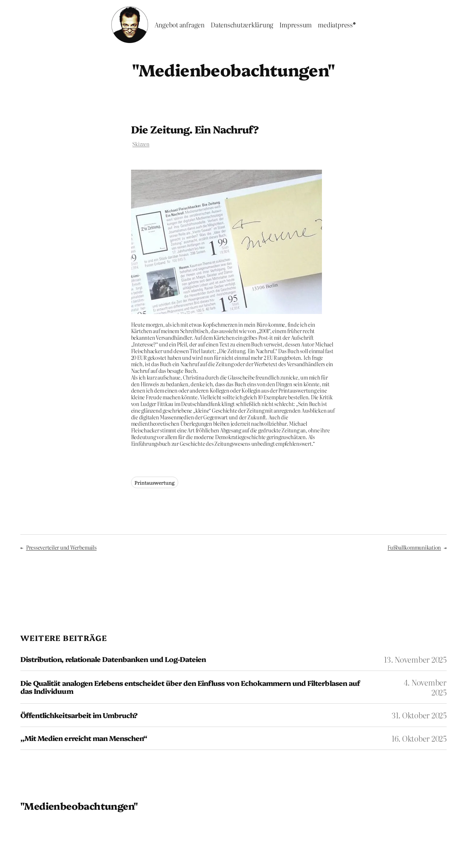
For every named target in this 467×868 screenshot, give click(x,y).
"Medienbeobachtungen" (233, 69)
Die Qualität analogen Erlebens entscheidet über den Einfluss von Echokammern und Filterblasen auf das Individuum (190, 687)
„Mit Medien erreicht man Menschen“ (84, 738)
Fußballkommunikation (414, 547)
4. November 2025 (425, 687)
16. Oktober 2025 (419, 738)
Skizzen (141, 144)
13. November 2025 (415, 659)
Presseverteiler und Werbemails (61, 547)
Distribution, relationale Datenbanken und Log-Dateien (113, 659)
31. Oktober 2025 (419, 715)
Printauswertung (155, 482)
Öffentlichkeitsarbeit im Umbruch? (79, 715)
